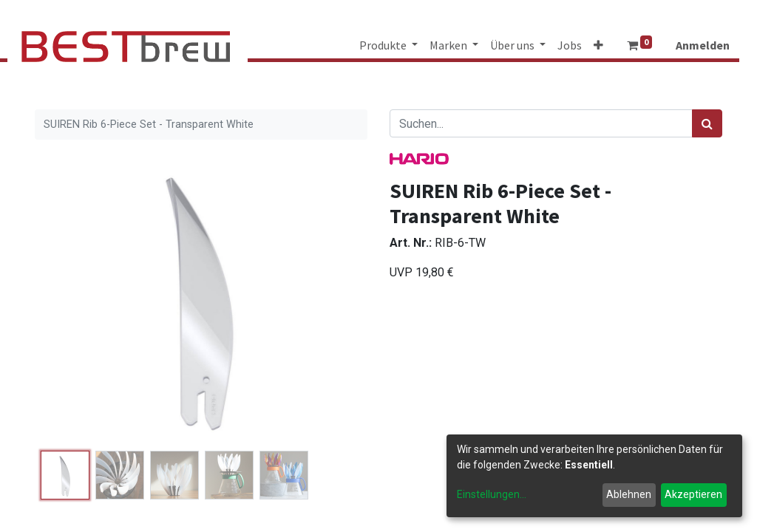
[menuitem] (570, 45)
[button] (598, 45)
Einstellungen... (492, 494)
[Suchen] (707, 123)
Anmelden (703, 45)
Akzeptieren (693, 494)
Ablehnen (629, 494)
